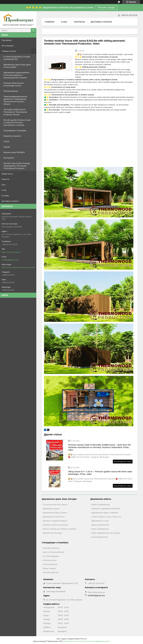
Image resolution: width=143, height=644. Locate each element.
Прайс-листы (7, 174)
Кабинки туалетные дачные (56, 525)
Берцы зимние (49, 568)
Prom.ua (83, 639)
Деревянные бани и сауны (55, 513)
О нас (4, 190)
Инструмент (9, 158)
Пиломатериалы (11, 91)
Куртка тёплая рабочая (53, 552)
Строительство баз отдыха (55, 504)
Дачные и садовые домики (55, 521)
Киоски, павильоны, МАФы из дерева (60, 529)
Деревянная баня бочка (54, 517)
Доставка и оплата (10, 201)
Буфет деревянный (100, 529)
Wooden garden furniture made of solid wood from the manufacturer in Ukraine (17, 122)
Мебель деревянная (101, 504)
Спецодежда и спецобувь (15, 130)
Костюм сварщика (51, 556)
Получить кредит (106, 7)
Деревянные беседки (53, 533)
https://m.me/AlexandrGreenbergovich (18, 267)
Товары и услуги (9, 51)
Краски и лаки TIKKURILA (14, 152)
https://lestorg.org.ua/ (11, 252)
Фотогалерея (8, 46)
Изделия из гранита (12, 136)
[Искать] (34, 30)
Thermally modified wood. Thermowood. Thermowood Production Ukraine (15, 112)
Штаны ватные (50, 560)
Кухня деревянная (100, 537)
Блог (4, 185)
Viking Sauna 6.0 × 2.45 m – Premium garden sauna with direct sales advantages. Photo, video (100, 473)
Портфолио (7, 40)
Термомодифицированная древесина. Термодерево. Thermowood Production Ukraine (15, 100)
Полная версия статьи (123, 462)
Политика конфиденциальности (98, 641)
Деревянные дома (51, 509)
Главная (49, 22)
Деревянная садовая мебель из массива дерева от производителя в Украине (16, 75)
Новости (5, 179)
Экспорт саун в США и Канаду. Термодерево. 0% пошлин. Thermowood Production (17, 166)
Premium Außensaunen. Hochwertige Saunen (14, 84)
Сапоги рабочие (50, 564)
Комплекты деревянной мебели (106, 509)
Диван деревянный (100, 525)
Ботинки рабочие (51, 572)
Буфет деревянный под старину (106, 533)
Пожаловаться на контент (74, 641)
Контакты (79, 22)
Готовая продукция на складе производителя (17, 58)
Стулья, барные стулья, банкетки (106, 517)
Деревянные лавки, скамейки (105, 513)
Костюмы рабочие (51, 548)
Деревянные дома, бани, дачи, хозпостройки (17, 66)
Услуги (6, 141)
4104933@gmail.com (10, 260)
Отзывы (5, 196)
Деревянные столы (100, 521)
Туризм (7, 147)
